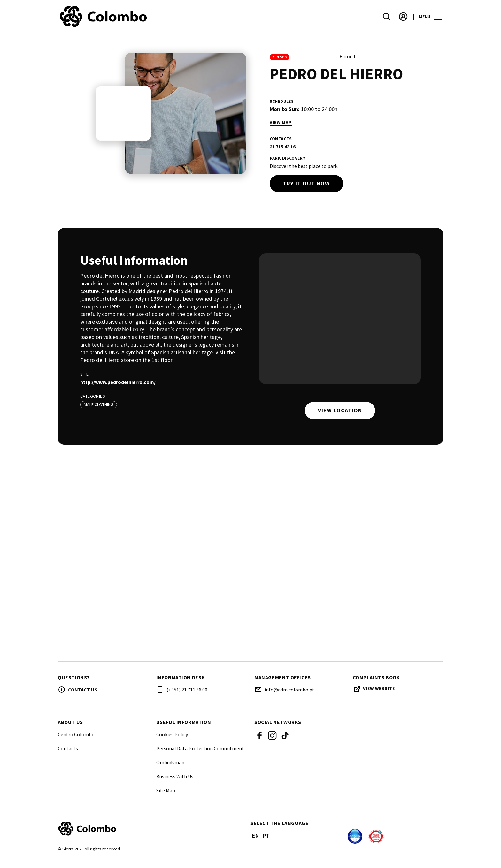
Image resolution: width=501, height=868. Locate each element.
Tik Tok (285, 741)
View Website (379, 694)
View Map (281, 122)
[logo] (155, 19)
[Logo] (150, 834)
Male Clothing (99, 404)
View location (340, 410)
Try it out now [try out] (306, 183)
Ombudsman (170, 767)
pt (266, 841)
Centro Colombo (76, 739)
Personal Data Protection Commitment (200, 753)
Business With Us (175, 781)
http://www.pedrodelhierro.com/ (118, 382)
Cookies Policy (172, 739)
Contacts (68, 753)
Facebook (259, 741)
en (256, 841)
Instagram (272, 741)
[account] (403, 19)
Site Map (166, 796)
